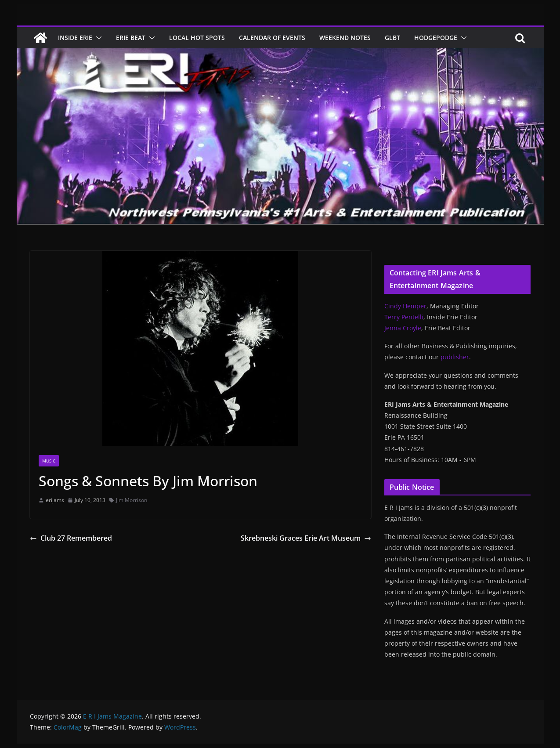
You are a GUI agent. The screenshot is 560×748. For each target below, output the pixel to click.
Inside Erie (75, 38)
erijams (55, 500)
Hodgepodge (436, 38)
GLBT (392, 38)
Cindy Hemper (405, 306)
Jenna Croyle (403, 328)
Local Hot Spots (197, 38)
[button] (97, 38)
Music (49, 461)
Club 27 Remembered (71, 538)
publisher (455, 357)
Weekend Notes (345, 38)
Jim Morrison (132, 500)
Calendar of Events (272, 38)
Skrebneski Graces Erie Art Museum (306, 538)
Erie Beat (131, 38)
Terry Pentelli (404, 317)
